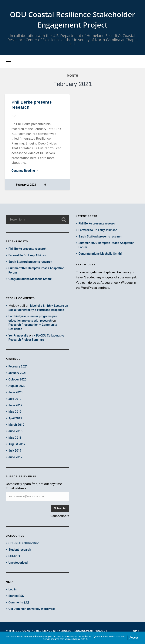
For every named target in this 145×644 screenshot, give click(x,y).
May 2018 (16, 442)
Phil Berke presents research (29, 249)
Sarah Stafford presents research (32, 262)
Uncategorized (19, 567)
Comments (20, 606)
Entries (17, 600)
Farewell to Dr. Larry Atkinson (30, 256)
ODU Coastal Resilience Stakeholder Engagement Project (73, 20)
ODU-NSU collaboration (25, 547)
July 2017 (16, 455)
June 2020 (16, 397)
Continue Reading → (26, 172)
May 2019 (16, 416)
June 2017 (16, 461)
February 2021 (19, 371)
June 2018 (16, 436)
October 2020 (18, 384)
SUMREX (15, 560)
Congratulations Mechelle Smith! (32, 279)
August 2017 (18, 448)
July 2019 (16, 403)
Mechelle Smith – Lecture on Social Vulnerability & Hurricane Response (38, 310)
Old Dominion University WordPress (34, 613)
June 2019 (16, 410)
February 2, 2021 (26, 186)
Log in (13, 593)
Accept (134, 638)
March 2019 (17, 429)
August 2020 (18, 390)
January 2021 (18, 377)
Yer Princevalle (19, 340)
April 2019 (16, 423)
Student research (21, 554)
